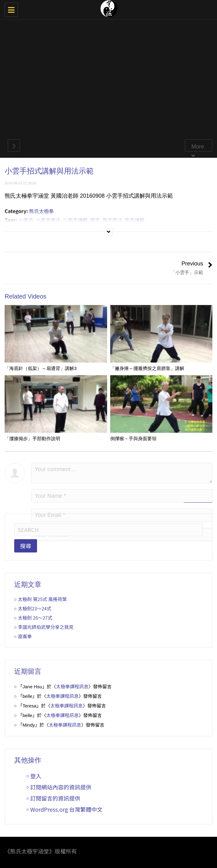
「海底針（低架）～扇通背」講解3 (41, 368)
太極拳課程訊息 (72, 686)
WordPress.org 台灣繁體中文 (66, 809)
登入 (36, 776)
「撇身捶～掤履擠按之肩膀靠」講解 (147, 368)
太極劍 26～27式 (35, 618)
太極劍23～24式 (35, 608)
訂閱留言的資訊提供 (55, 798)
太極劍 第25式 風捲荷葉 (42, 599)
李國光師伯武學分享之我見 (46, 627)
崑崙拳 (25, 636)
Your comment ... (122, 473)
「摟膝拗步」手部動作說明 (32, 438)
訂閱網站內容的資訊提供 (61, 787)
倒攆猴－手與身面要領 (133, 438)
